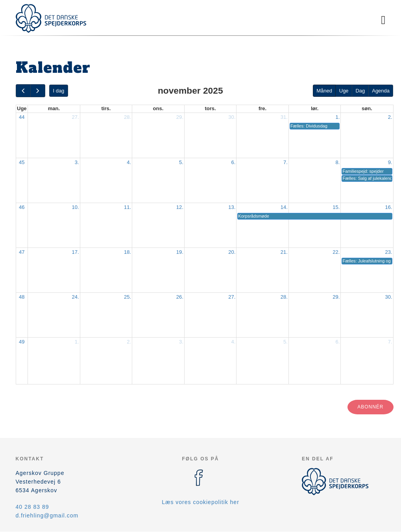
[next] (38, 91)
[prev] (23, 91)
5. (181, 162)
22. (336, 252)
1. (338, 117)
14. (284, 207)
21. (284, 252)
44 (22, 117)
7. (286, 162)
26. (180, 297)
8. (338, 162)
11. (128, 207)
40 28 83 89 (32, 507)
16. (388, 207)
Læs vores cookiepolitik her (200, 502)
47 (22, 252)
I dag (58, 91)
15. (336, 207)
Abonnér (370, 407)
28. (128, 117)
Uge (344, 91)
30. (232, 117)
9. (390, 162)
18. (128, 252)
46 (22, 207)
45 (22, 162)
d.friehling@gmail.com (47, 515)
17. (76, 252)
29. (180, 117)
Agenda (381, 91)
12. (180, 207)
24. (76, 297)
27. (76, 117)
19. (180, 252)
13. (232, 207)
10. (76, 207)
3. (77, 162)
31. (284, 117)
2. (390, 117)
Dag (360, 91)
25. (128, 297)
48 (22, 297)
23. (388, 252)
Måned (324, 91)
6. (233, 162)
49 (22, 342)
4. (129, 162)
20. (232, 252)
